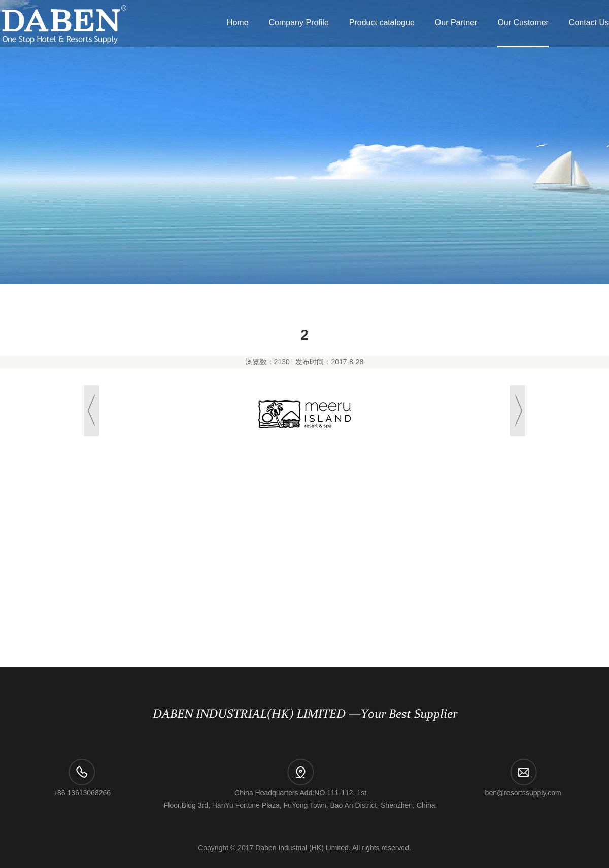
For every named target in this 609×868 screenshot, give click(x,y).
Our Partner (456, 23)
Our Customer (523, 23)
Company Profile (299, 23)
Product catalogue (382, 23)
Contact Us (589, 23)
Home (238, 23)
